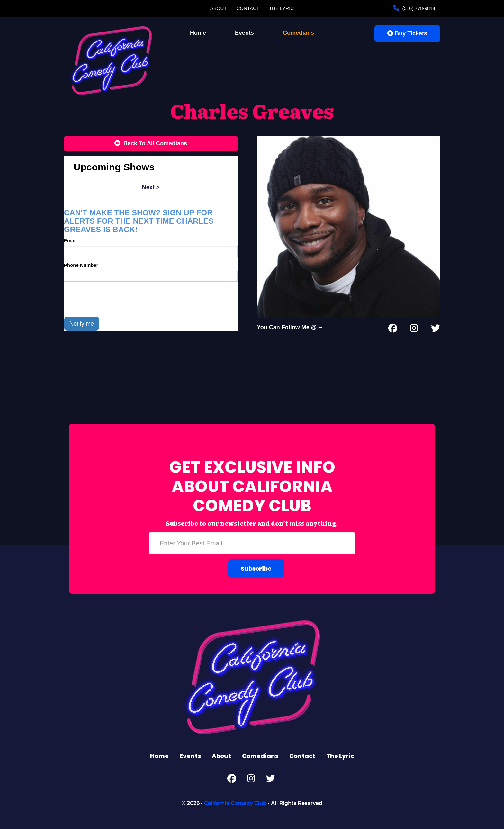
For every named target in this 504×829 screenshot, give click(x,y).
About (219, 8)
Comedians (298, 33)
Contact (248, 8)
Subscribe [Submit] (256, 568)
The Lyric (281, 8)
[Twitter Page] (436, 329)
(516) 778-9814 (418, 8)
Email (70, 241)
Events (244, 33)
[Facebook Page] (393, 329)
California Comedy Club (235, 803)
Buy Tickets (407, 33)
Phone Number (81, 265)
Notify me (82, 324)
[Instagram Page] (414, 329)
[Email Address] (252, 543)
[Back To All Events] (151, 144)
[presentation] (113, 299)
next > (151, 187)
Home (198, 33)
